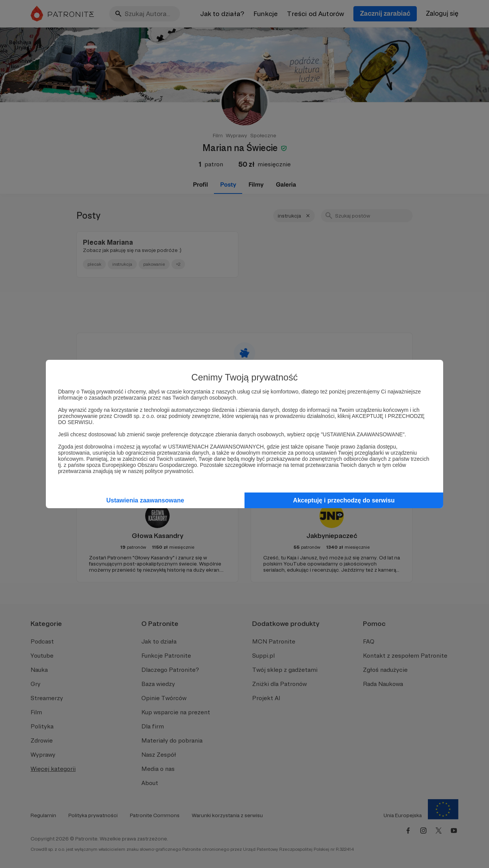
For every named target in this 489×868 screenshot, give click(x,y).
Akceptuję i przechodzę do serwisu (344, 500)
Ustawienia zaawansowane (145, 500)
